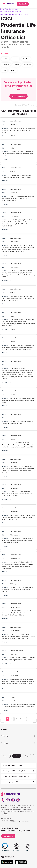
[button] (32, 4)
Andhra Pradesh (16, 121)
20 (7, 722)
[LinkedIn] (13, 800)
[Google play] (7, 862)
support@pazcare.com (22, 821)
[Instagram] (8, 800)
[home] (9, 4)
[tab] (6, 756)
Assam (13, 697)
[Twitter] (18, 800)
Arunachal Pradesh (17, 650)
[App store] (21, 862)
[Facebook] (3, 800)
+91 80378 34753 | (7, 821)
